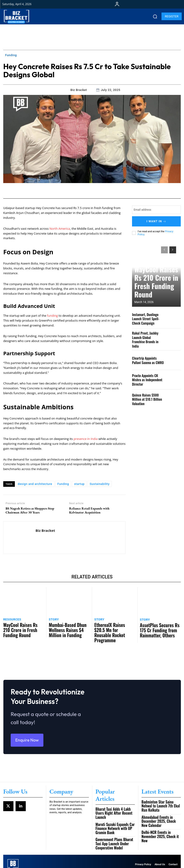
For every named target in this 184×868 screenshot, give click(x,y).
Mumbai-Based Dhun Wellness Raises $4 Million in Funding (68, 625)
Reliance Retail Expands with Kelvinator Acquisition (89, 510)
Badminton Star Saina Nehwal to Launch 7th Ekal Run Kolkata (161, 804)
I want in (156, 220)
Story (53, 619)
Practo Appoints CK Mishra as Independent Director (148, 375)
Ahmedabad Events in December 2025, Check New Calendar (161, 814)
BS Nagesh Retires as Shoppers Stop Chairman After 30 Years (30, 510)
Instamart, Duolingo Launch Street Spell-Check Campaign (148, 317)
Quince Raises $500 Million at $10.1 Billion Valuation (148, 395)
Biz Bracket (79, 90)
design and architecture (35, 484)
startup (79, 484)
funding (53, 316)
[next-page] (173, 248)
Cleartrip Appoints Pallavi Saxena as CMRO (147, 356)
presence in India (86, 439)
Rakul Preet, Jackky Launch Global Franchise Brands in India (148, 336)
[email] (156, 210)
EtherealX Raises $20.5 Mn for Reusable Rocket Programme (114, 625)
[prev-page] (164, 248)
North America (60, 229)
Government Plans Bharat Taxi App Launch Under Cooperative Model (114, 829)
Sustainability (100, 484)
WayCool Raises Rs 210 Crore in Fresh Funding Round (156, 292)
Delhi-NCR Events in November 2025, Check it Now (160, 824)
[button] (155, 16)
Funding (11, 55)
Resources (11, 619)
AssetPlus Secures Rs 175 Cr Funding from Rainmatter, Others (158, 627)
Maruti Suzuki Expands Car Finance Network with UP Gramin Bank (115, 816)
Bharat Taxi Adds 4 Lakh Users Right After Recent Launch (114, 804)
